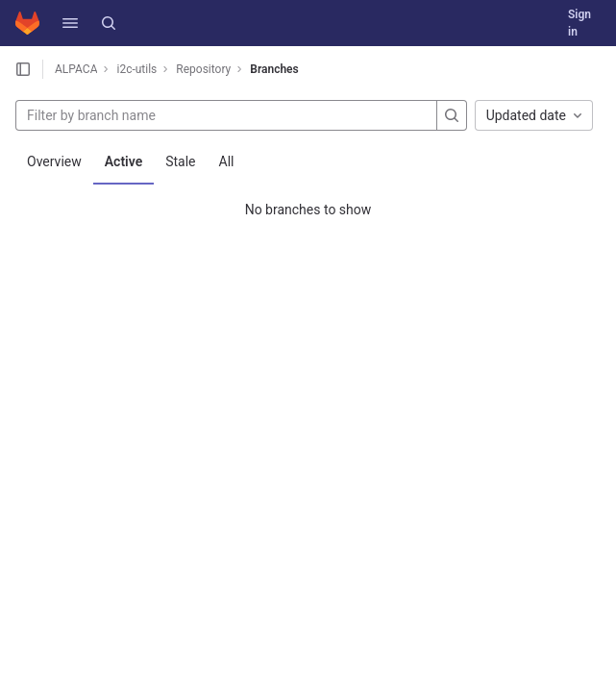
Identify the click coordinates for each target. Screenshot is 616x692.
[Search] (109, 23)
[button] (70, 23)
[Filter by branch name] (226, 115)
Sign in (579, 23)
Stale (180, 161)
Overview (54, 161)
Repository (203, 69)
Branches (274, 69)
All (227, 161)
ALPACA (76, 69)
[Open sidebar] (23, 69)
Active (123, 161)
